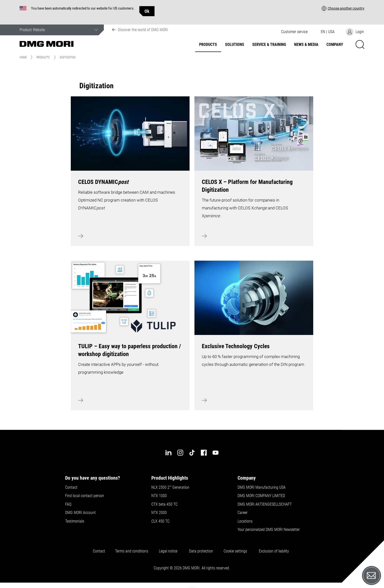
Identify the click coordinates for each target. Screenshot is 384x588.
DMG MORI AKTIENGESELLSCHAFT (265, 504)
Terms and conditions (132, 551)
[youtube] (216, 453)
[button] (343, 8)
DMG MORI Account (80, 513)
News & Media (306, 45)
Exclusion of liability (274, 551)
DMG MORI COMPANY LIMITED (261, 496)
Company (335, 45)
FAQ (68, 504)
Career (243, 513)
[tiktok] (192, 453)
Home (23, 57)
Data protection (201, 551)
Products (208, 45)
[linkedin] (168, 453)
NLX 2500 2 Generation (170, 487)
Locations (245, 521)
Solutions (235, 45)
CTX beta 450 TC (164, 504)
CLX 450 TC (160, 521)
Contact (71, 487)
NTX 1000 (159, 496)
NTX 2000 (159, 513)
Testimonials (75, 521)
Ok (147, 11)
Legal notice (169, 551)
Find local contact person (85, 496)
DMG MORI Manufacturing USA (262, 487)
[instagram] (180, 453)
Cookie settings (236, 551)
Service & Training (269, 45)
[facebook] (204, 453)
